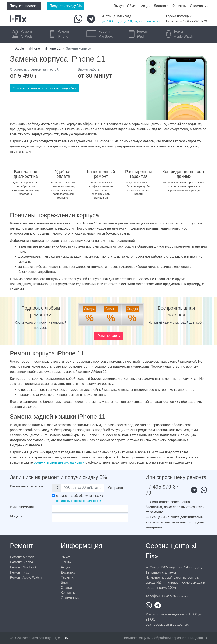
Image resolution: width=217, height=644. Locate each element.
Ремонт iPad (20, 572)
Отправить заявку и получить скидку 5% (44, 88)
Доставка (161, 6)
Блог (65, 583)
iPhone (35, 48)
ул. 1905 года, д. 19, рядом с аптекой (131, 21)
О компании (199, 6)
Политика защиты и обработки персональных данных (165, 638)
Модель (16, 516)
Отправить (117, 488)
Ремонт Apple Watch (26, 577)
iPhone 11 (53, 48)
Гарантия (68, 577)
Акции (146, 6)
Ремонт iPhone (22, 562)
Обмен (132, 6)
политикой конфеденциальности (79, 501)
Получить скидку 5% (66, 6)
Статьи (66, 588)
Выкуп (119, 6)
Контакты (179, 6)
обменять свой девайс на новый (59, 462)
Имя (22, 507)
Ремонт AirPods (22, 557)
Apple (20, 48)
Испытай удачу (109, 335)
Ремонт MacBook (23, 567)
